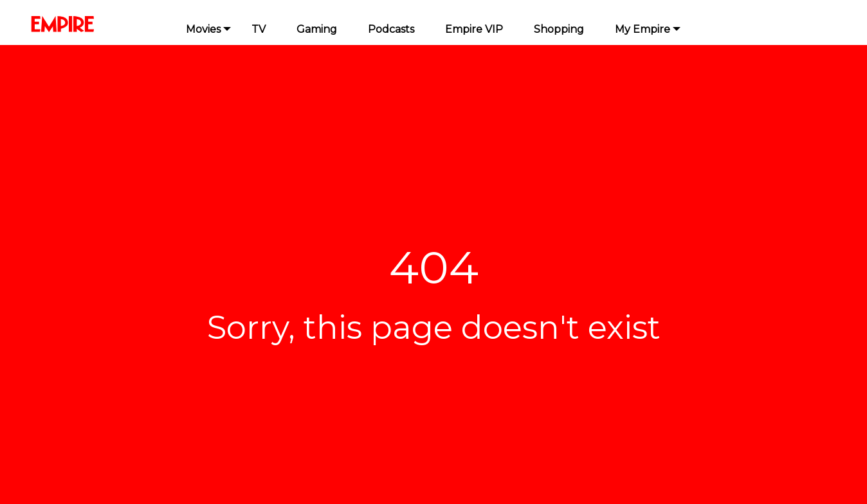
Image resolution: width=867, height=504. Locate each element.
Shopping (559, 29)
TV (259, 29)
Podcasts (391, 29)
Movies (203, 29)
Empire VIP (474, 29)
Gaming (317, 29)
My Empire (643, 29)
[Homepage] (88, 24)
